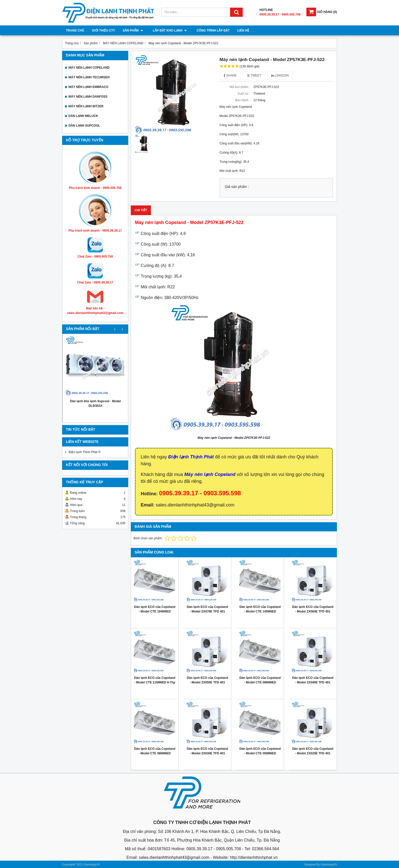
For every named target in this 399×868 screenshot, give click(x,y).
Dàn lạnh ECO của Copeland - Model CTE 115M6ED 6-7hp (155, 680)
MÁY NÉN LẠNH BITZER (86, 106)
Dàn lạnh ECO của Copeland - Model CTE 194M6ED (155, 609)
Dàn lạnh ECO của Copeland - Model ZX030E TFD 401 (207, 751)
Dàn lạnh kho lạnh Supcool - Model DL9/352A (95, 403)
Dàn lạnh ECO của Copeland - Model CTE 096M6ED (260, 680)
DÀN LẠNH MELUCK (83, 116)
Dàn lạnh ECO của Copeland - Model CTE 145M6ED (260, 609)
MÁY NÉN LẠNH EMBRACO (88, 87)
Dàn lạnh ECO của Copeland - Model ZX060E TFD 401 (313, 609)
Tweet (254, 76)
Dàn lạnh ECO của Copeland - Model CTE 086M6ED (155, 751)
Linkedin (280, 76)
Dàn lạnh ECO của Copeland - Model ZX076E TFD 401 (207, 609)
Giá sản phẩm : (237, 187)
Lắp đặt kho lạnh (168, 31)
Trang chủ (75, 31)
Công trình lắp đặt (209, 31)
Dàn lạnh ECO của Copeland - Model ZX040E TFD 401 (313, 680)
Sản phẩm (133, 31)
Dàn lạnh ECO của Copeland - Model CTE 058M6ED (260, 751)
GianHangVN (329, 864)
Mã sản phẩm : (240, 87)
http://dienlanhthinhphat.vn (254, 857)
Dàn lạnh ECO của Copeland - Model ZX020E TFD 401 (313, 751)
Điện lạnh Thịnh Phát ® (85, 452)
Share (230, 76)
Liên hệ (239, 31)
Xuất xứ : (244, 94)
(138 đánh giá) (250, 66)
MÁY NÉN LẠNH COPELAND (89, 68)
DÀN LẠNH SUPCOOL (84, 126)
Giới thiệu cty (103, 31)
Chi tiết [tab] (141, 210)
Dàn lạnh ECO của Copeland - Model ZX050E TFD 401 (207, 680)
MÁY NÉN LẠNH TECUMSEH (89, 77)
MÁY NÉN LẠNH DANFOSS (88, 97)
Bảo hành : (243, 100)
